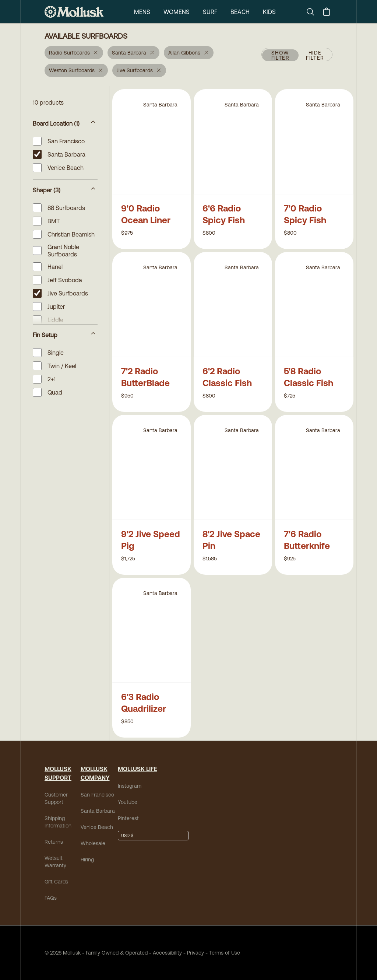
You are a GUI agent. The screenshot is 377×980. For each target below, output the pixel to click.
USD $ (127, 836)
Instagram (130, 786)
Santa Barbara (98, 811)
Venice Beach (97, 827)
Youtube (128, 802)
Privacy (195, 953)
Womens (177, 12)
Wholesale (93, 843)
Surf (210, 12)
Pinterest (128, 818)
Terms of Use (225, 953)
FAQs (51, 898)
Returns (54, 842)
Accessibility (165, 953)
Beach (240, 12)
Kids (269, 12)
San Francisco (97, 795)
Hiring (87, 860)
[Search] (313, 12)
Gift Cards (56, 882)
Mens (142, 12)
